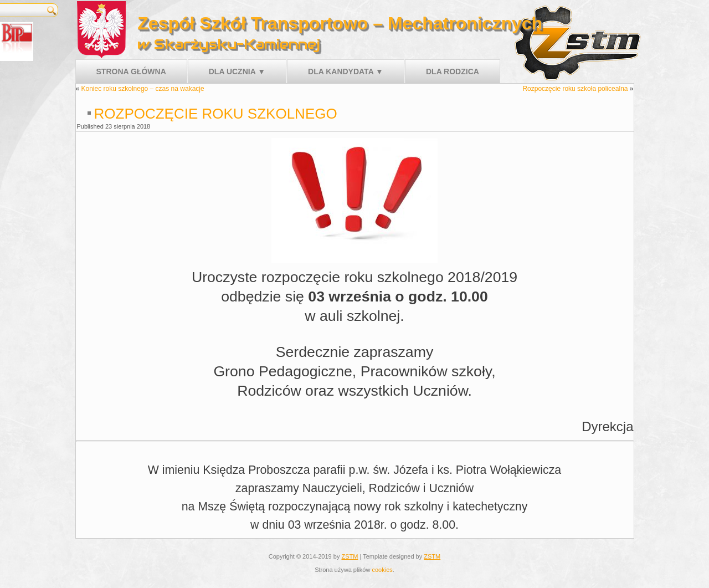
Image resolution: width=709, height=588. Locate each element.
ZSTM (350, 556)
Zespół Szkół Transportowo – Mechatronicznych (340, 23)
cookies (382, 570)
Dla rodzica (453, 71)
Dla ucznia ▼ (237, 71)
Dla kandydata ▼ (346, 71)
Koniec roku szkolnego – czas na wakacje (143, 89)
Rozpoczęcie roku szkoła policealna (575, 89)
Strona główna (131, 71)
